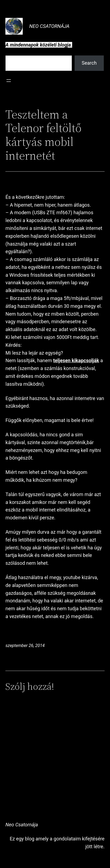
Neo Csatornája (49, 26)
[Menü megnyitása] (9, 81)
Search (89, 63)
